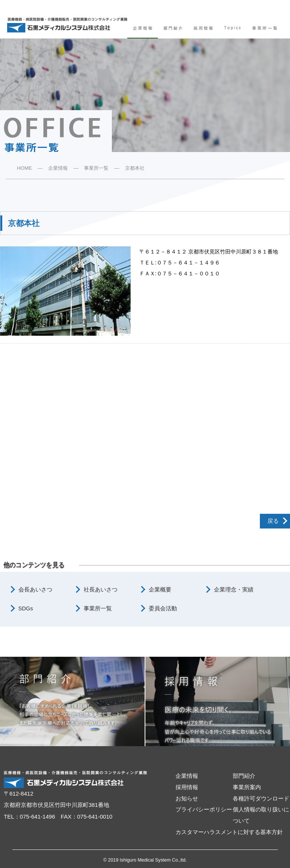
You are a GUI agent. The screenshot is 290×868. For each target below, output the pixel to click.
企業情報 (58, 168)
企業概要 (160, 590)
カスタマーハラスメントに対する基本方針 (229, 832)
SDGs (26, 608)
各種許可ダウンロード (261, 799)
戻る (273, 521)
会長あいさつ (35, 590)
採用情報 (187, 787)
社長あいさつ (101, 590)
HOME (24, 168)
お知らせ (187, 799)
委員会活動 (163, 608)
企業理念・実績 (234, 590)
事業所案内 (247, 787)
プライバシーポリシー (204, 810)
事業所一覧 (96, 168)
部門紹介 (244, 776)
